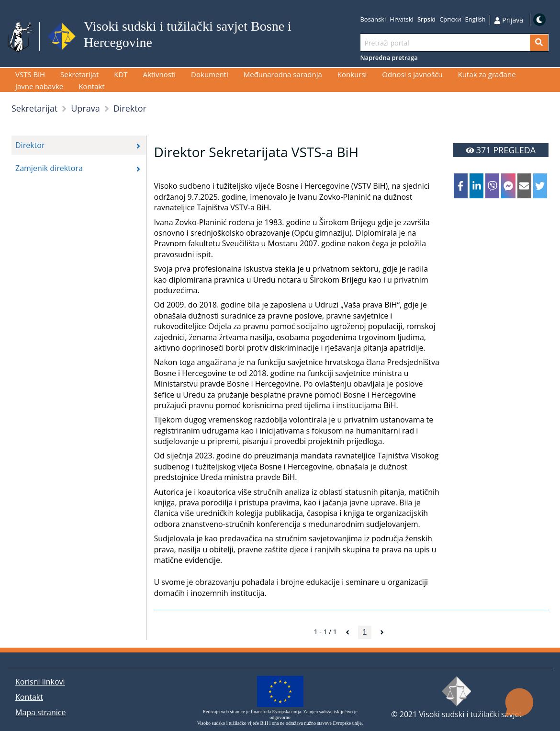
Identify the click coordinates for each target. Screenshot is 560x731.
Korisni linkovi (40, 682)
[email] (524, 186)
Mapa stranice (40, 712)
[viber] (492, 186)
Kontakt (29, 697)
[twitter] (540, 186)
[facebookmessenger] (508, 186)
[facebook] (461, 186)
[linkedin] (476, 186)
